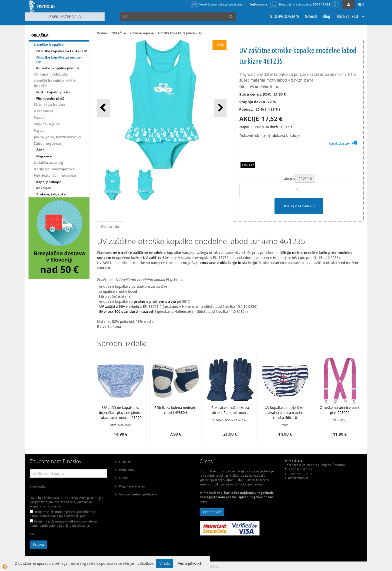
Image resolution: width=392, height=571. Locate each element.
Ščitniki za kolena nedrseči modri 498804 (175, 410)
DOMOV (125, 462)
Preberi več (212, 512)
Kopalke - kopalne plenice (58, 68)
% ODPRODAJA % (284, 16)
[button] (220, 108)
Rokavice (44, 188)
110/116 (248, 165)
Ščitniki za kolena (49, 104)
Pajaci (39, 130)
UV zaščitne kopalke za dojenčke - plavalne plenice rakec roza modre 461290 (121, 412)
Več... (33, 534)
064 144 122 (321, 4)
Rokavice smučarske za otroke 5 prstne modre (230, 410)
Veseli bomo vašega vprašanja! (217, 4)
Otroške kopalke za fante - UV (61, 51)
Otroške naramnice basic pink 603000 (340, 410)
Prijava (38, 545)
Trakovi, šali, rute (51, 194)
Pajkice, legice (47, 124)
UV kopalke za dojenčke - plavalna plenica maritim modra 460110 (285, 412)
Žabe (40, 150)
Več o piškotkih (190, 563)
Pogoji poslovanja (132, 486)
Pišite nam (126, 470)
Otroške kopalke (49, 45)
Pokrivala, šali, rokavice (55, 176)
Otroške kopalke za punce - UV (59, 60)
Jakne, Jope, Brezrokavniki (57, 137)
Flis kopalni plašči (51, 98)
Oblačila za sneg (48, 163)
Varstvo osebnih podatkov (138, 494)
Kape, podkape (49, 182)
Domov (102, 33)
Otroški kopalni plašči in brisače (55, 83)
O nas (123, 478)
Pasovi (40, 117)
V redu (165, 563)
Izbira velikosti (347, 16)
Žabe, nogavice (47, 144)
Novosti (311, 16)
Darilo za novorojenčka (54, 169)
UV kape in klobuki (50, 74)
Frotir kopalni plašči (53, 92)
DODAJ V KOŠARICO (299, 206)
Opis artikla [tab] (110, 227)
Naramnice (44, 111)
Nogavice (44, 156)
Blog (326, 16)
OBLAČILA (119, 33)
